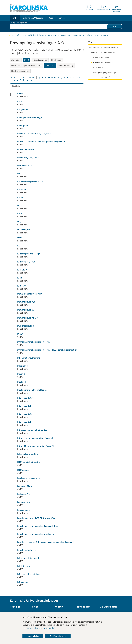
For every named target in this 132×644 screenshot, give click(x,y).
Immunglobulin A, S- (27, 302)
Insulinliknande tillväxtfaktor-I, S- (33, 390)
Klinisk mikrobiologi (66, 65)
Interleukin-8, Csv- (26, 414)
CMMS (27, 60)
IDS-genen (22, 110)
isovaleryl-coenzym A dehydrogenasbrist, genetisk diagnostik (46, 542)
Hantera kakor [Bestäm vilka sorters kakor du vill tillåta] (33, 636)
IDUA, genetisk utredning (29, 118)
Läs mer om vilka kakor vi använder (39, 628)
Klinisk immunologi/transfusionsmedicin (26, 65)
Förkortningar (98, 67)
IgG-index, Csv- (24, 230)
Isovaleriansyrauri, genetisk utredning (35, 534)
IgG (19, 206)
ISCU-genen (23, 470)
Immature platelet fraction (30, 294)
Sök (114, 26)
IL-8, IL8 (21, 286)
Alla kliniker (16, 60)
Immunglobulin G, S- (27, 310)
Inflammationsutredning (29, 358)
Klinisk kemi (50, 65)
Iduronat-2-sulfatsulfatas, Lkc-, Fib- (34, 134)
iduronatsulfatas (25, 150)
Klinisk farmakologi (40, 60)
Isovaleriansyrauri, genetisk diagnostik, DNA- (38, 526)
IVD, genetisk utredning (28, 574)
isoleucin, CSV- (24, 486)
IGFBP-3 (21, 190)
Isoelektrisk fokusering (28, 478)
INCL (19, 334)
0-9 (30, 81)
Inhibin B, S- (23, 366)
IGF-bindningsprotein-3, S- (29, 182)
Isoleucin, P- (23, 494)
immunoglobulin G (26, 326)
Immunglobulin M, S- (27, 318)
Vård (19, 35)
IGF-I (19, 198)
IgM (19, 238)
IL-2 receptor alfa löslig (28, 254)
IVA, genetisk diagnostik (28, 558)
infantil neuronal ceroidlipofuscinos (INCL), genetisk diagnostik (46, 350)
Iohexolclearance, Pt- (27, 454)
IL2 (19, 246)
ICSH (19, 94)
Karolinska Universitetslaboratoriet (72, 35)
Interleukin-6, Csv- (26, 398)
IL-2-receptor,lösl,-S (26, 262)
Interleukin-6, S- (25, 406)
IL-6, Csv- (21, 270)
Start (13, 35)
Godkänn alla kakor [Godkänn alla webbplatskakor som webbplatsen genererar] (58, 636)
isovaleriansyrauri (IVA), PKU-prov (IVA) (35, 518)
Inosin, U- (22, 374)
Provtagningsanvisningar (98, 35)
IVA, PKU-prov (24, 566)
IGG (19, 214)
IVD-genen (22, 582)
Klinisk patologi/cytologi (20, 71)
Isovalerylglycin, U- (26, 550)
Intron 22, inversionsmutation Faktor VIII (36, 446)
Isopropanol (23, 510)
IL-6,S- (20, 278)
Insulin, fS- (22, 382)
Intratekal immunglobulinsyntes (32, 430)
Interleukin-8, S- (25, 422)
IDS (19, 102)
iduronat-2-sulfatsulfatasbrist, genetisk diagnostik (40, 142)
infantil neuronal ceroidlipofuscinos (34, 342)
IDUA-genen (23, 126)
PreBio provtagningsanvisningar (105, 73)
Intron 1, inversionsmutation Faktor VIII (36, 438)
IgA (19, 174)
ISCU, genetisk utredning (29, 462)
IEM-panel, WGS (25, 166)
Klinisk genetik (57, 60)
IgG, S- (20, 222)
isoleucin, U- (23, 502)
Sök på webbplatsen (20, 26)
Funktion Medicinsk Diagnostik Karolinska (39, 35)
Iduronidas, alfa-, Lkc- (27, 158)
